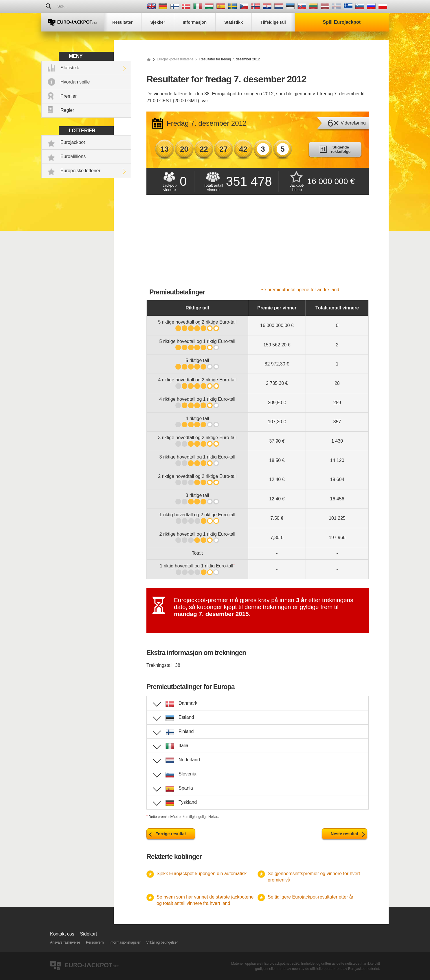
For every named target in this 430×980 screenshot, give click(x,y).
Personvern (95, 942)
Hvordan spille (75, 82)
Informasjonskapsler (125, 942)
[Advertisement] (258, 244)
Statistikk (70, 68)
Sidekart (89, 934)
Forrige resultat (171, 834)
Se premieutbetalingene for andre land (300, 290)
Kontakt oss (62, 934)
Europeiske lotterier (80, 171)
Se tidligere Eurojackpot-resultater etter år (310, 897)
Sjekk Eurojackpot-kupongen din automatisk (202, 874)
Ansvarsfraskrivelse (65, 942)
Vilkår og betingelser (162, 942)
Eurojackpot (73, 142)
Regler (67, 110)
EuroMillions (73, 156)
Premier (69, 96)
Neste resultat (344, 834)
